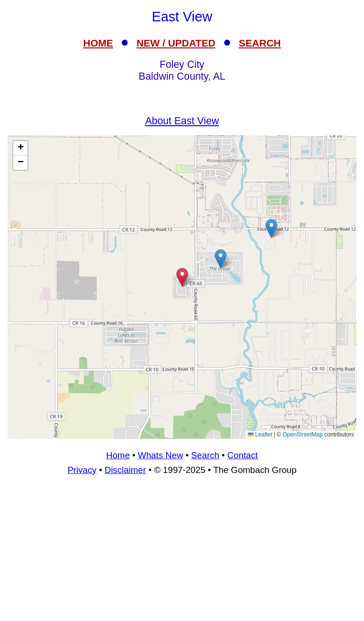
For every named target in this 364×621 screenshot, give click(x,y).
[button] (221, 259)
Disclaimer (125, 470)
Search (205, 455)
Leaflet (260, 435)
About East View (182, 121)
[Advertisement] (182, 552)
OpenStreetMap (303, 435)
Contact (243, 455)
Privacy (82, 470)
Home (118, 455)
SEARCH (260, 43)
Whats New (161, 455)
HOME (98, 43)
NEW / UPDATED (176, 43)
